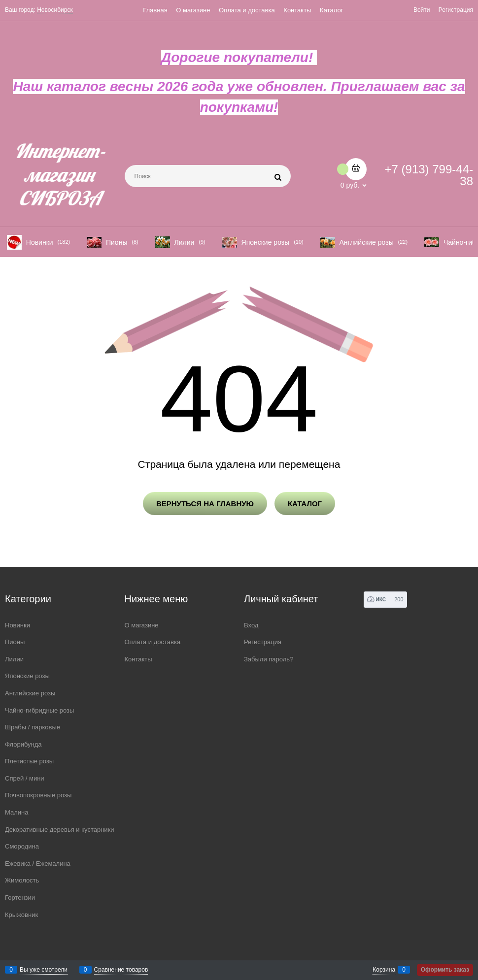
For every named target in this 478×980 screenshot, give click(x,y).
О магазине (193, 10)
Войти (422, 10)
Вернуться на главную (205, 504)
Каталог (331, 10)
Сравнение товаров (121, 970)
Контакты (297, 10)
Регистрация (456, 10)
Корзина (384, 970)
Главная (155, 10)
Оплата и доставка (247, 10)
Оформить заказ (445, 970)
